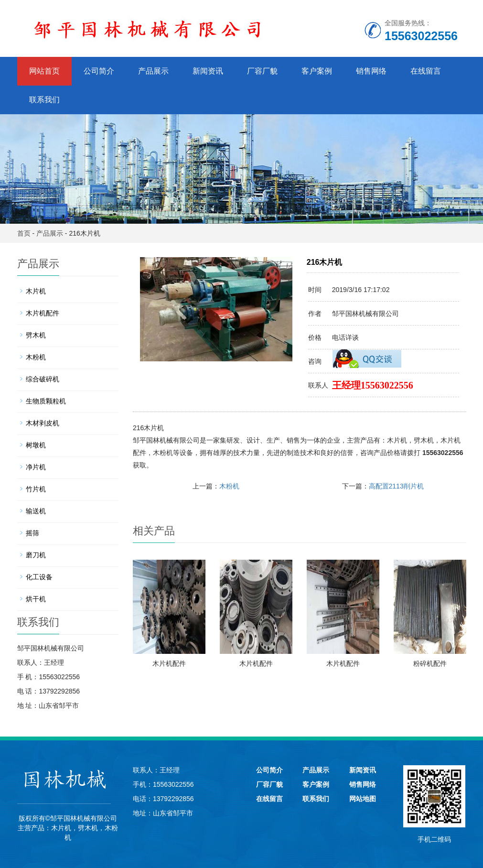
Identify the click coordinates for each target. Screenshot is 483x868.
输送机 (36, 511)
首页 (24, 233)
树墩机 (36, 445)
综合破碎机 (43, 379)
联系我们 (44, 100)
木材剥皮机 (43, 423)
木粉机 (163, 453)
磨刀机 (36, 555)
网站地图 (363, 799)
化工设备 (39, 577)
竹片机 (36, 489)
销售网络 (371, 71)
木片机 (397, 440)
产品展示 (153, 71)
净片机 (36, 467)
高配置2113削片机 (396, 486)
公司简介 (99, 71)
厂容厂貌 (262, 71)
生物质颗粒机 (46, 401)
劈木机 (424, 440)
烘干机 (36, 599)
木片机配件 (169, 663)
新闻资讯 (208, 71)
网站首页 (44, 71)
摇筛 (32, 533)
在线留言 (426, 71)
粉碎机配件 (430, 663)
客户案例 (317, 71)
